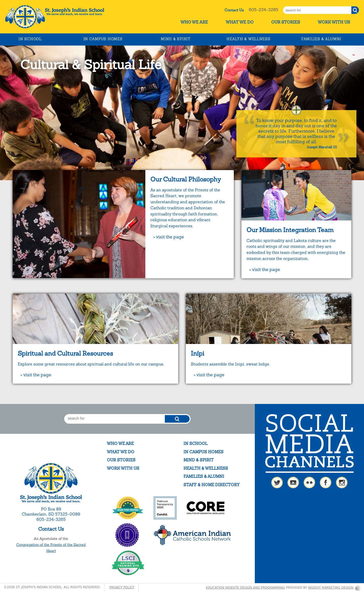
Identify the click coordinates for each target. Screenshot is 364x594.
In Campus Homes (103, 39)
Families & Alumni (321, 39)
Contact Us (234, 10)
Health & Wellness (248, 39)
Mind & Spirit (176, 39)
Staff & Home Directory (211, 485)
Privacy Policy (122, 587)
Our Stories (286, 22)
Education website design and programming (246, 588)
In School (30, 39)
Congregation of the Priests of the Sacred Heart (51, 548)
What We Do (240, 22)
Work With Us (334, 22)
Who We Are (194, 22)
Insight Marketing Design (331, 588)
